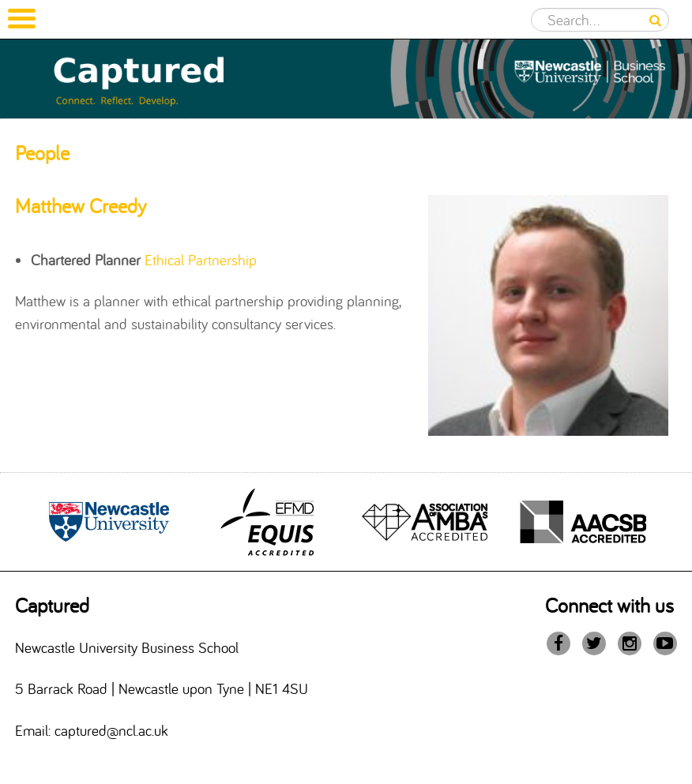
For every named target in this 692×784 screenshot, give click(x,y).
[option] (109, 522)
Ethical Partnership (201, 260)
